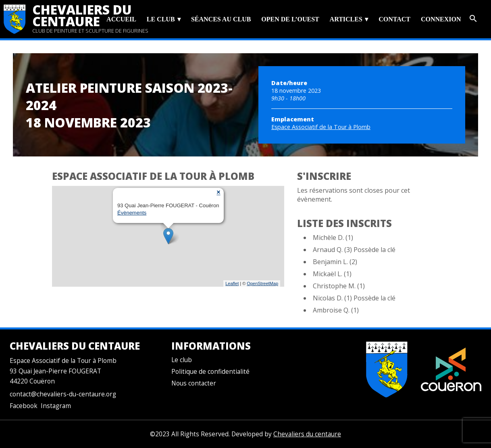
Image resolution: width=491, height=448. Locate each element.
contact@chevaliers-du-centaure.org (63, 394)
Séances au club (221, 19)
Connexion (441, 19)
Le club (161, 19)
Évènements (132, 213)
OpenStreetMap (262, 283)
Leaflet (232, 283)
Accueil (121, 19)
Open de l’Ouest (290, 19)
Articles (346, 19)
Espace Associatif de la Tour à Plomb (321, 127)
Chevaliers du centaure (82, 15)
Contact (394, 19)
